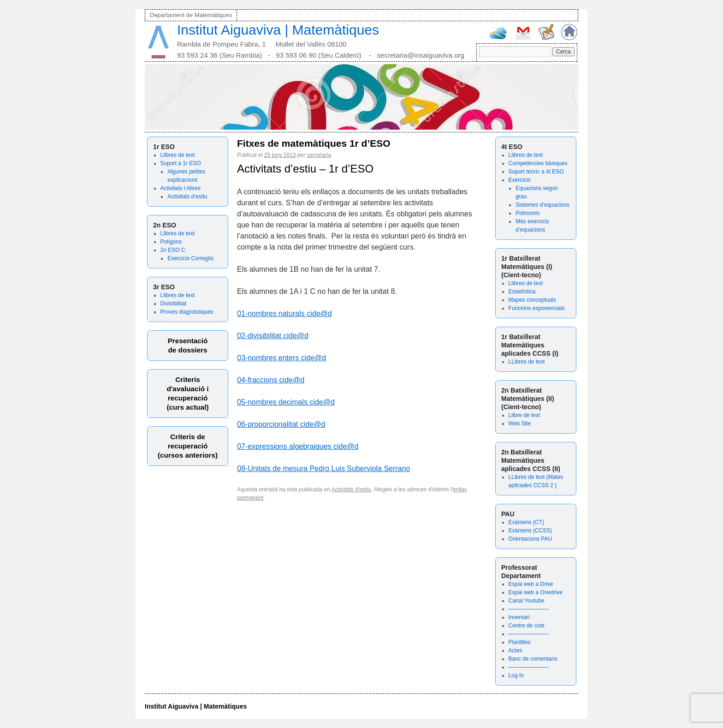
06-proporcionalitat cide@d (281, 424)
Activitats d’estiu (187, 197)
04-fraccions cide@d (271, 380)
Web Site (520, 424)
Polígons (171, 242)
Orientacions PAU (530, 539)
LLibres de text (527, 362)
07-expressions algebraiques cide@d (298, 446)
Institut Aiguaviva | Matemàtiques (278, 30)
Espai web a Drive (531, 584)
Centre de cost (527, 626)
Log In (516, 675)
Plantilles (520, 642)
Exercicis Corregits (190, 258)
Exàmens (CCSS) (530, 531)
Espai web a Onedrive (536, 592)
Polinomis (527, 213)
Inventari (519, 617)
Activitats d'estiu (351, 489)
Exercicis (520, 180)
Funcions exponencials (537, 308)
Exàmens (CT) (526, 522)
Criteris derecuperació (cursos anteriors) (188, 446)
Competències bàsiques (538, 163)
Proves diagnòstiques (187, 312)
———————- (529, 609)
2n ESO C (173, 250)
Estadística (522, 292)
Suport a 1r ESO (181, 163)
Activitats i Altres (181, 188)
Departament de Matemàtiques (191, 15)
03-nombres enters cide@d (281, 358)
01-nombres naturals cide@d (284, 313)
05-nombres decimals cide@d (286, 402)
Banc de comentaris (533, 659)
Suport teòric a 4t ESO (536, 172)
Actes (516, 650)
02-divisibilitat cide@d (273, 336)
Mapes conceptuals (532, 300)
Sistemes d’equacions (542, 205)
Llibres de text (178, 155)
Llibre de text (524, 415)
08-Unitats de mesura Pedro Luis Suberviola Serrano (323, 468)
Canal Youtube (527, 601)
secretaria (319, 155)
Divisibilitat (174, 304)
